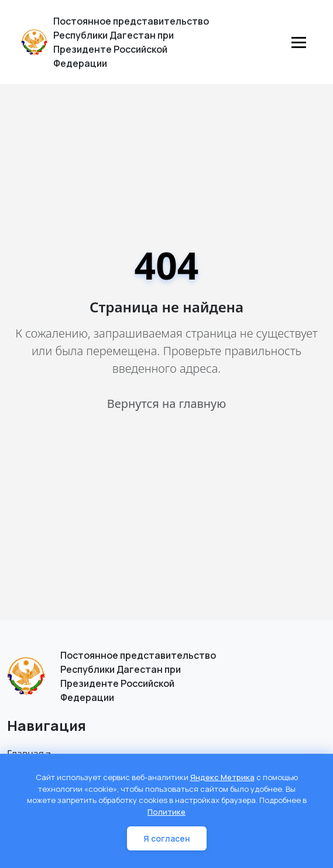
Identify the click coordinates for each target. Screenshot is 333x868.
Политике (166, 812)
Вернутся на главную (166, 404)
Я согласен (167, 838)
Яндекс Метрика (222, 777)
